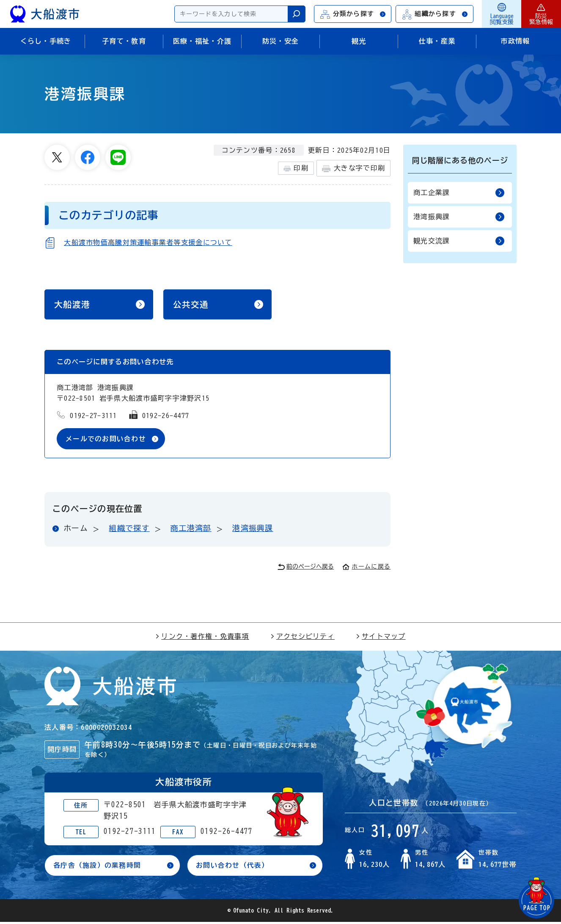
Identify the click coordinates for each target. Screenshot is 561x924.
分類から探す (353, 14)
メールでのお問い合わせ (106, 440)
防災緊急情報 (541, 14)
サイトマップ (381, 638)
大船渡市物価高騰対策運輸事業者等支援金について (148, 242)
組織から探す (435, 14)
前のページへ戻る (306, 568)
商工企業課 (459, 193)
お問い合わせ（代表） (232, 867)
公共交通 (191, 305)
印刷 (296, 168)
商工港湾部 (191, 530)
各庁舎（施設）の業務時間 (97, 867)
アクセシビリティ (302, 638)
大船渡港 (72, 305)
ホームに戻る (366, 568)
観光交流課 (459, 241)
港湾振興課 (253, 530)
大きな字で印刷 (353, 169)
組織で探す (129, 530)
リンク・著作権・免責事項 (202, 638)
